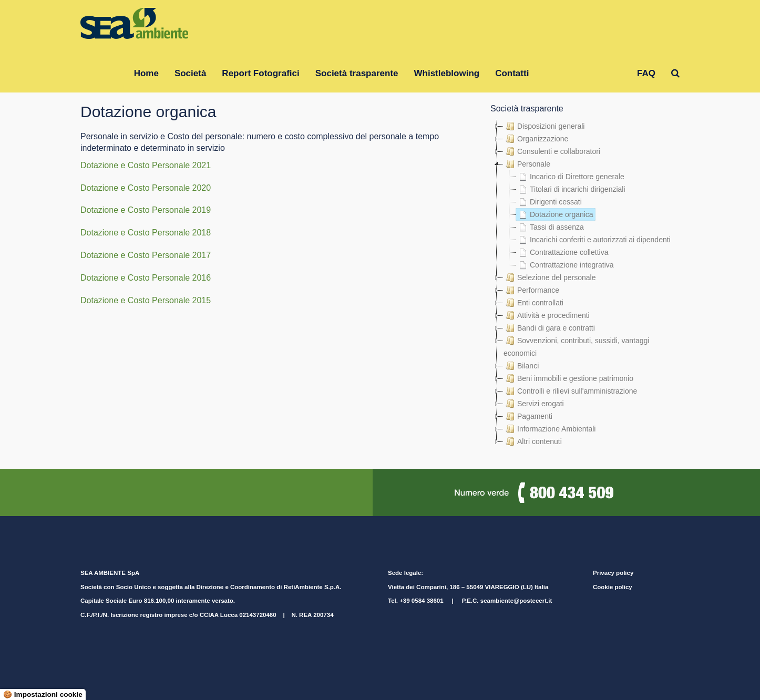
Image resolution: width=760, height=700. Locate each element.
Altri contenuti (533, 441)
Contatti (512, 73)
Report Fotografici (260, 73)
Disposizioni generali (544, 126)
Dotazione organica (555, 214)
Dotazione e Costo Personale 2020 (146, 188)
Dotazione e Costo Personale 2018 (146, 233)
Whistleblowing (447, 73)
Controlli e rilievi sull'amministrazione (570, 391)
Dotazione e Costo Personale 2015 (146, 300)
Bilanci (521, 366)
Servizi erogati (534, 404)
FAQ (646, 73)
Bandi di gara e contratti (549, 328)
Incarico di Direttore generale (570, 177)
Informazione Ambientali (550, 429)
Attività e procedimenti (547, 315)
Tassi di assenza (550, 227)
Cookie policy (613, 587)
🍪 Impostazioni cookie (43, 694)
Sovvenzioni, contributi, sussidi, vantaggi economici (576, 346)
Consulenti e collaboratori (552, 151)
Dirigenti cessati (549, 202)
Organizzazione (536, 139)
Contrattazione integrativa (565, 265)
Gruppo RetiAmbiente (583, 73)
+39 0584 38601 (421, 601)
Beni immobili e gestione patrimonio (568, 378)
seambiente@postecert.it (516, 601)
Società (190, 73)
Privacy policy (613, 573)
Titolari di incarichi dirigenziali (571, 189)
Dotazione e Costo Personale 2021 (146, 165)
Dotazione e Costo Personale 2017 (146, 255)
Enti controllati (533, 303)
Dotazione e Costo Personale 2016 (146, 278)
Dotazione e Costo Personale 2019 (146, 210)
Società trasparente (357, 73)
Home (146, 73)
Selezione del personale (550, 277)
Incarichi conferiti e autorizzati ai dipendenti (593, 240)
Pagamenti (528, 416)
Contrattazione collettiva (562, 252)
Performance (531, 290)
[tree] (585, 284)
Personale (527, 164)
